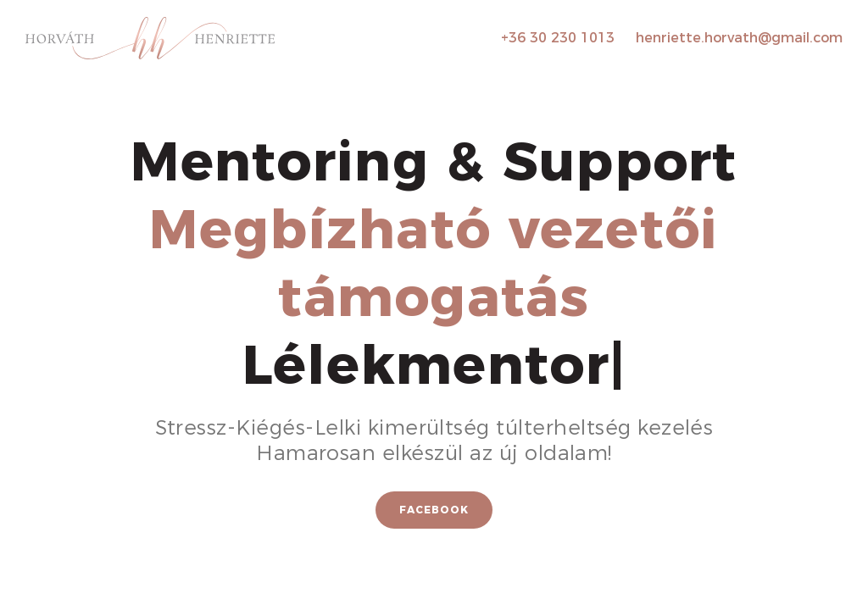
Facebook (434, 510)
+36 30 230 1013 (558, 38)
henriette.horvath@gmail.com (739, 38)
